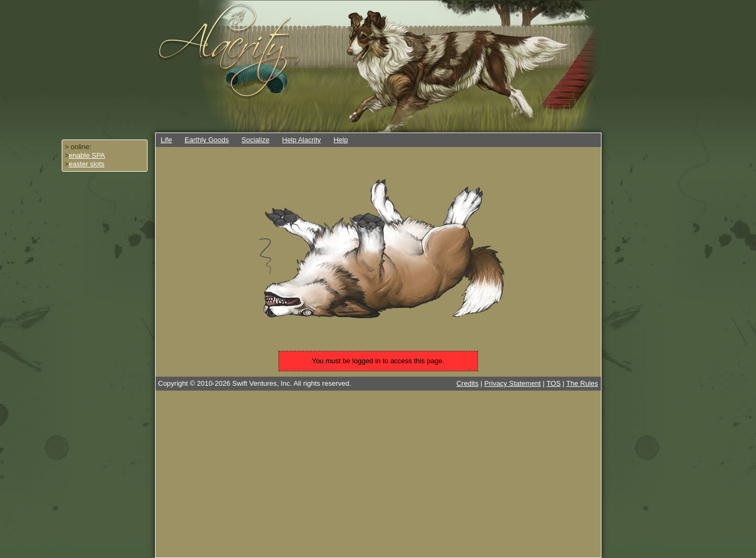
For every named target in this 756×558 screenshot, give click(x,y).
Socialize (255, 140)
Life (167, 140)
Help (341, 140)
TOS (553, 383)
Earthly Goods (207, 140)
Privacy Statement (513, 383)
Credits (468, 383)
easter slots (86, 164)
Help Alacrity (302, 140)
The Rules (582, 383)
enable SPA (87, 155)
